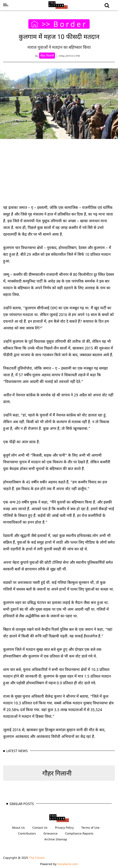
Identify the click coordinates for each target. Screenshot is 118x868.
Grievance (50, 833)
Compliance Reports (79, 833)
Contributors (27, 833)
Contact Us (40, 828)
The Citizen (37, 858)
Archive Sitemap (56, 839)
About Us (18, 828)
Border (70, 24)
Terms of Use (90, 828)
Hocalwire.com (68, 864)
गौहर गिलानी (57, 773)
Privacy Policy (64, 828)
